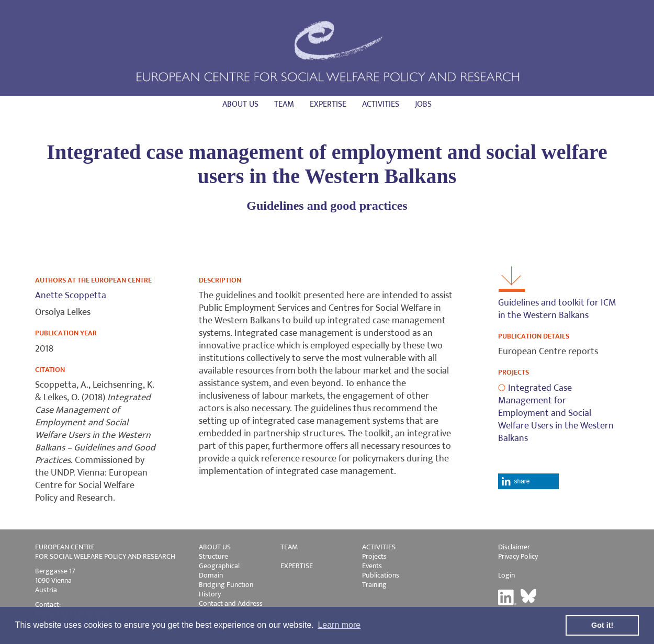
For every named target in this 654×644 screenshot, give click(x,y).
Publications (381, 575)
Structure (213, 556)
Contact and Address (231, 603)
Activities (381, 104)
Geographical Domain (219, 570)
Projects (374, 556)
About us (240, 104)
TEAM (289, 547)
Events (372, 566)
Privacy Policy (518, 556)
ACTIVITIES (379, 547)
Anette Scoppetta (71, 296)
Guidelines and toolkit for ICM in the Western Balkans (557, 309)
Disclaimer (514, 547)
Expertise (328, 104)
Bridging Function (226, 585)
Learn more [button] (339, 625)
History (210, 594)
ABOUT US (215, 547)
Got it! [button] (602, 625)
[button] (528, 481)
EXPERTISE (297, 566)
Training (374, 585)
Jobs (423, 104)
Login (506, 575)
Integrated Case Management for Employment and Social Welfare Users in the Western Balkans (556, 413)
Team (284, 104)
